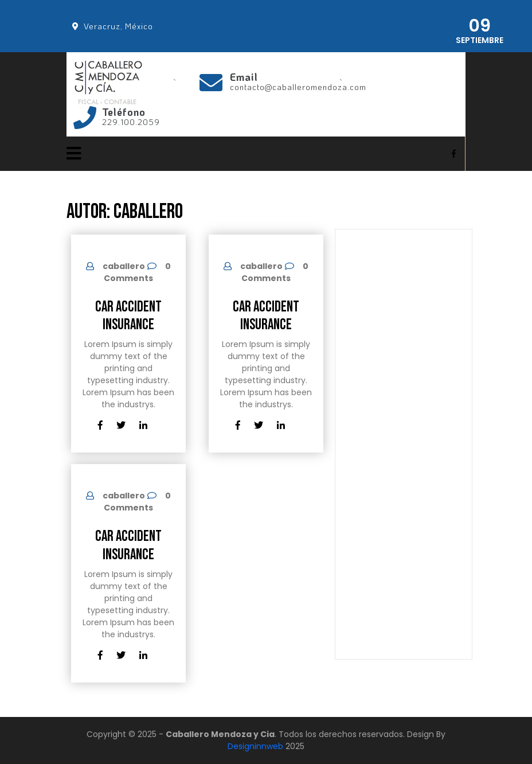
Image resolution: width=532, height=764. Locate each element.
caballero (124, 266)
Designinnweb (255, 746)
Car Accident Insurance (128, 316)
